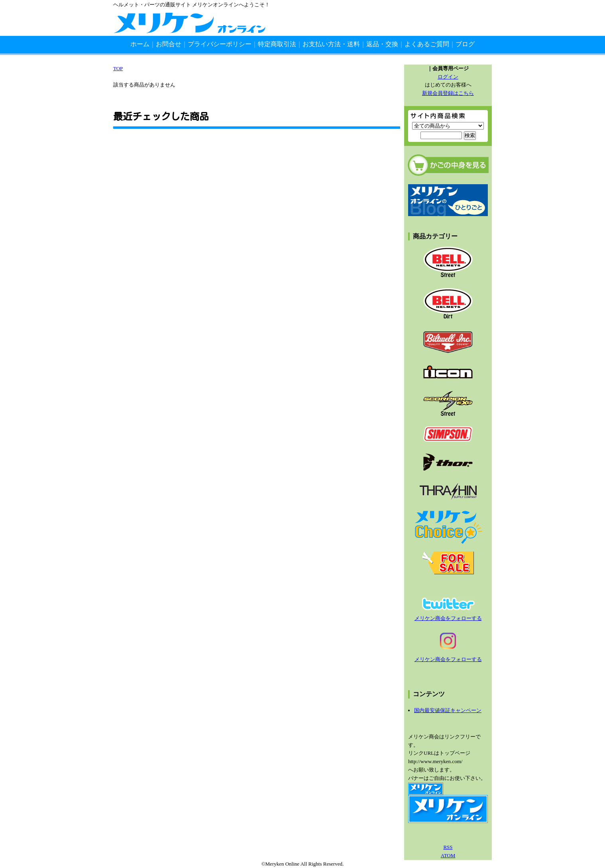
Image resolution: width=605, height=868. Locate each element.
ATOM (448, 855)
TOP (118, 68)
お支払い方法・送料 (331, 44)
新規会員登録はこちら (448, 93)
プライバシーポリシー (220, 44)
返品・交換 (382, 44)
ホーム (140, 44)
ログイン (448, 77)
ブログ (465, 44)
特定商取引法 (277, 44)
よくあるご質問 (427, 44)
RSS (448, 847)
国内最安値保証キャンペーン (448, 710)
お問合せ (169, 44)
